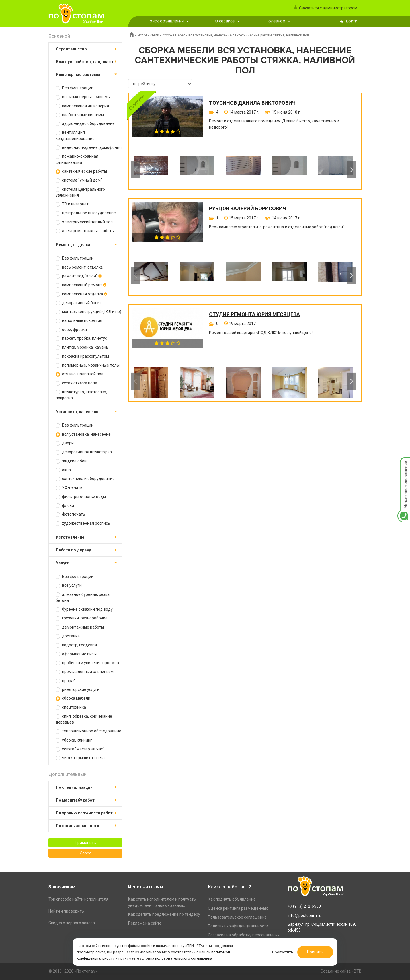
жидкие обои (71, 461)
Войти (352, 21)
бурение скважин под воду (84, 609)
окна (63, 470)
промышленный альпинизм (85, 672)
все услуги (69, 585)
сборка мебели (73, 698)
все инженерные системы (83, 97)
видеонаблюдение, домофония (89, 148)
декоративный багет (78, 303)
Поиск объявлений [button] (168, 21)
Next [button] (351, 170)
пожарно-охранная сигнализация (77, 159)
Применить (85, 843)
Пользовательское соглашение (237, 917)
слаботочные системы (80, 115)
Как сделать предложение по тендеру (164, 914)
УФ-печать (69, 488)
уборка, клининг (74, 740)
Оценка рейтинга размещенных (238, 908)
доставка (68, 636)
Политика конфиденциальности (238, 926)
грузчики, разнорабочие (82, 618)
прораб (66, 681)
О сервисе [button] (227, 21)
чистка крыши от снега (80, 758)
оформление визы (76, 654)
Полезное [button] (278, 21)
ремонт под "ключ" (79, 276)
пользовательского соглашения (184, 958)
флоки (65, 506)
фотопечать (70, 514)
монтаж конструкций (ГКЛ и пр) (88, 312)
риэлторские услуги (77, 690)
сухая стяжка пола (76, 383)
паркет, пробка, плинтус (81, 338)
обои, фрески (71, 330)
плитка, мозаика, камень (82, 347)
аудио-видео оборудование (85, 124)
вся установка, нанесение (83, 434)
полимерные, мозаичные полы (88, 365)
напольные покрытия (79, 321)
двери (65, 443)
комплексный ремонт (81, 285)
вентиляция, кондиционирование (75, 135)
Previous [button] (135, 170)
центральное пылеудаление (86, 213)
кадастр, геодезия (76, 645)
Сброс (85, 853)
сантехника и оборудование (85, 479)
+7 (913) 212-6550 (304, 906)
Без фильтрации (74, 88)
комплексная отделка (81, 294)
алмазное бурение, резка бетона (83, 597)
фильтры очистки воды (81, 497)
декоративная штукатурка (84, 452)
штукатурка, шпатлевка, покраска (81, 395)
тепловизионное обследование (88, 731)
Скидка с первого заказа (72, 923)
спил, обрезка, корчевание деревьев (84, 719)
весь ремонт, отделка (79, 267)
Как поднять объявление (232, 899)
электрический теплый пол (84, 222)
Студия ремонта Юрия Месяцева (254, 314)
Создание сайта (336, 971)
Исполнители (148, 35)
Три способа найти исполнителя (78, 899)
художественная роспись (83, 523)
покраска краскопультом (82, 356)
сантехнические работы (81, 171)
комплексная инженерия (82, 106)
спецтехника (71, 707)
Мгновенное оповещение (404, 463)
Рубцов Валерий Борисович (248, 209)
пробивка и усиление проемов (87, 663)
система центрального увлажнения (80, 192)
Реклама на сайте (145, 923)
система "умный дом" (79, 180)
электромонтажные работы (85, 231)
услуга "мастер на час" (80, 749)
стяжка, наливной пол (79, 374)
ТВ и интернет (72, 204)
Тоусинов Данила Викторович (252, 103)
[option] (151, 170)
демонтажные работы (80, 627)
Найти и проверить (66, 911)
